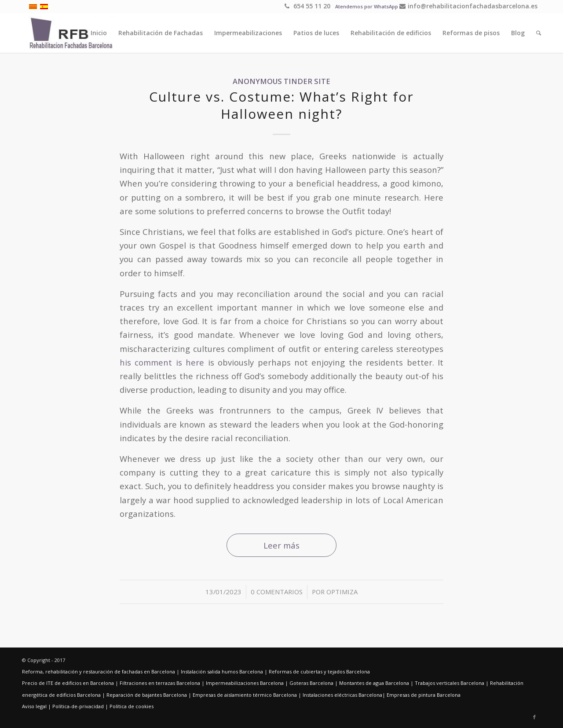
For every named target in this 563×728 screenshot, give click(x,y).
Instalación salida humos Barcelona (222, 671)
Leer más (281, 545)
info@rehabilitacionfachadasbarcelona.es (468, 6)
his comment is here (162, 362)
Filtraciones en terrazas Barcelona (160, 683)
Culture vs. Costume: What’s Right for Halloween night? (281, 105)
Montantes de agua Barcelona (374, 683)
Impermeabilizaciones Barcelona (245, 683)
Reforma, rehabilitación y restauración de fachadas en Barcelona (99, 671)
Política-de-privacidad (78, 706)
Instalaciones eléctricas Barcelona (342, 695)
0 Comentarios (277, 592)
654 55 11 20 (307, 6)
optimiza (342, 592)
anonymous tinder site (281, 81)
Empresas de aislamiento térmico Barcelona (245, 695)
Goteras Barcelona (311, 683)
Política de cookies (132, 706)
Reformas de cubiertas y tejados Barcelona (319, 671)
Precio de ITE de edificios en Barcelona (68, 683)
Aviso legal (34, 706)
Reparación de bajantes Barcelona (147, 695)
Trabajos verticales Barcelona (450, 683)
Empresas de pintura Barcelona (424, 695)
